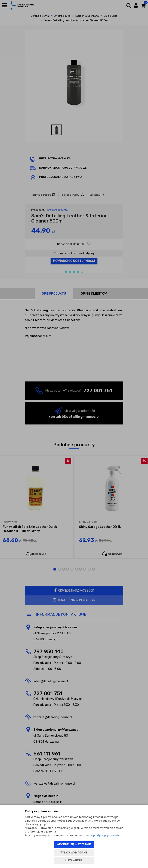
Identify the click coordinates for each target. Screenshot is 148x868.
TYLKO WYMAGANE (74, 852)
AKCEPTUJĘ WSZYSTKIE (74, 844)
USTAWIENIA (74, 860)
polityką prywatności (107, 835)
